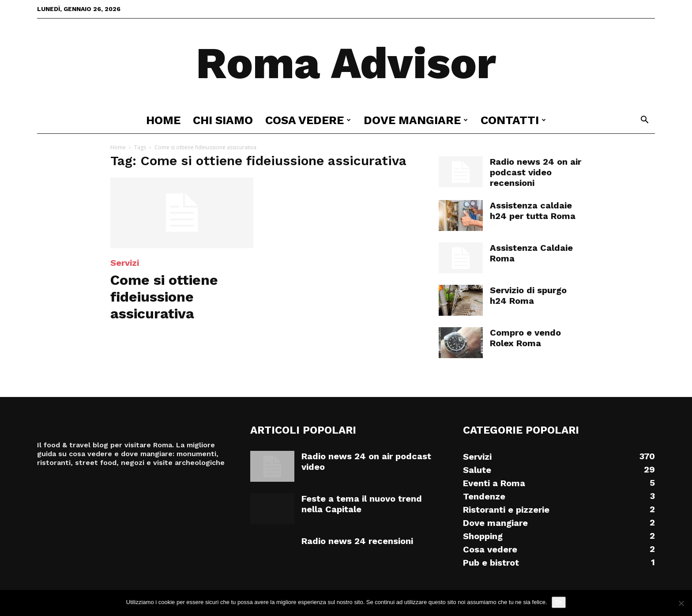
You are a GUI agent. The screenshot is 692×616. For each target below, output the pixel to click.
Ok (559, 602)
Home (163, 120)
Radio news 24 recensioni (357, 541)
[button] (644, 121)
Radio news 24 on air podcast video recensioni (536, 172)
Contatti (513, 120)
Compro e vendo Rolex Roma (525, 338)
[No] (681, 603)
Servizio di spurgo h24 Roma (528, 295)
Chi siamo (223, 120)
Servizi (125, 263)
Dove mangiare (416, 120)
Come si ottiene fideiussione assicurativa (164, 297)
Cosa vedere (308, 120)
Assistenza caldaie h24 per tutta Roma (533, 211)
